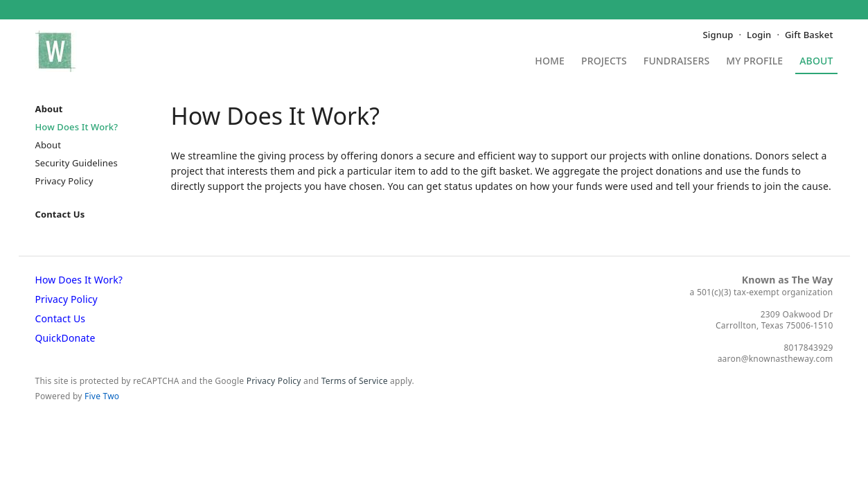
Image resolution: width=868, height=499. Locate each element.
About (816, 62)
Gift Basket (809, 35)
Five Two (102, 396)
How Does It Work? (77, 127)
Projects (604, 62)
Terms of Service (355, 381)
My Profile (754, 62)
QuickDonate (65, 338)
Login (759, 35)
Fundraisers (676, 62)
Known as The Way (788, 280)
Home (550, 62)
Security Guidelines (77, 163)
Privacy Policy (64, 181)
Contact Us (60, 214)
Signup (718, 35)
